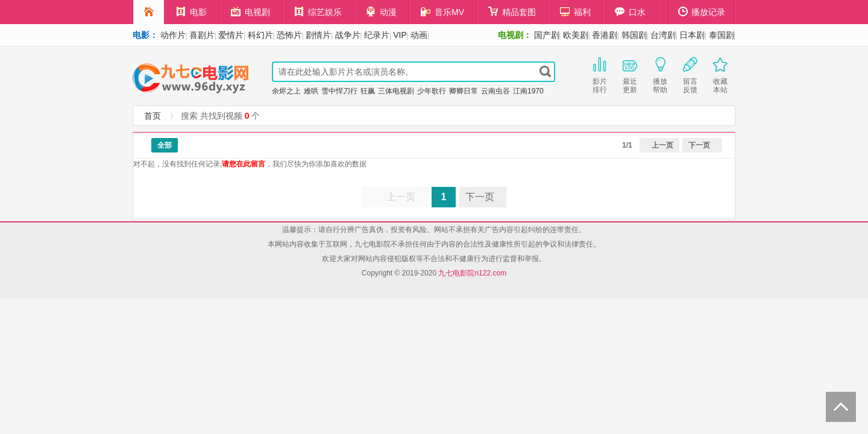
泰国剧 (722, 35)
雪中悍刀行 (339, 91)
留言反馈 (690, 74)
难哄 (311, 91)
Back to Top (841, 407)
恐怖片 (289, 35)
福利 (575, 12)
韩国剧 (634, 35)
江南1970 (528, 91)
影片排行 (600, 74)
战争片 (348, 35)
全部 (165, 145)
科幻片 (260, 35)
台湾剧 (663, 35)
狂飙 (368, 91)
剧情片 (318, 35)
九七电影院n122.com (472, 273)
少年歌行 (432, 91)
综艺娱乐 (318, 12)
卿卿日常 (464, 91)
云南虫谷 (495, 91)
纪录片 (377, 35)
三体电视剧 (396, 91)
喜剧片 (202, 35)
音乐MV (442, 12)
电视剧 (250, 12)
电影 (191, 12)
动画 (419, 35)
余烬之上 (286, 91)
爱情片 (231, 35)
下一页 (699, 145)
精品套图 (512, 12)
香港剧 (605, 35)
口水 (630, 12)
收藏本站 (720, 74)
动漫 (381, 12)
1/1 (627, 145)
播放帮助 (660, 74)
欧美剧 (576, 35)
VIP (400, 35)
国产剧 (547, 35)
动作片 (173, 35)
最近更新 (630, 74)
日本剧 (692, 35)
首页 (153, 116)
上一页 (662, 145)
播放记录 (702, 12)
